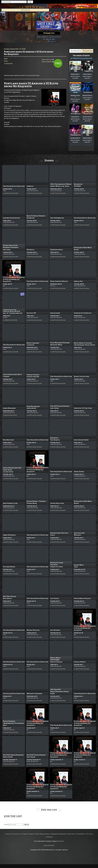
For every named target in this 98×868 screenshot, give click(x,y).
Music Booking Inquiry (43, 834)
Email (6, 824)
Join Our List (17, 834)
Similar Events (88, 51)
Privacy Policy (71, 834)
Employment (55, 834)
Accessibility (80, 834)
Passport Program (28, 834)
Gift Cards (89, 834)
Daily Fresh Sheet (49, 845)
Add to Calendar (48, 62)
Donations (49, 837)
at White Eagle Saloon (81, 58)
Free (58, 63)
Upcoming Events (76, 51)
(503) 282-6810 (50, 39)
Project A (61, 841)
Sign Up (26, 825)
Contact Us (8, 834)
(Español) (62, 834)
